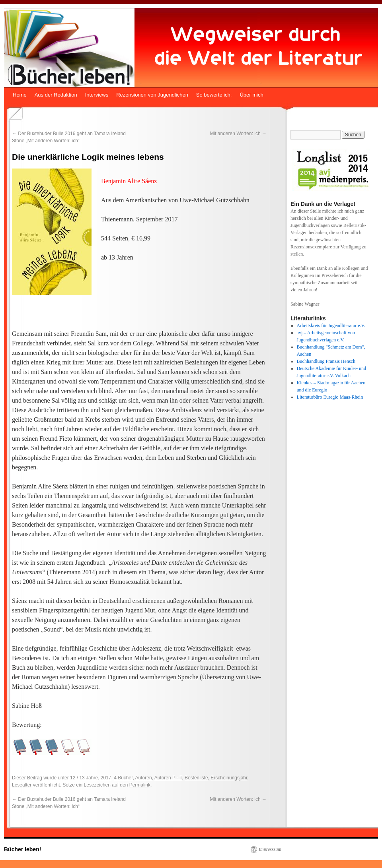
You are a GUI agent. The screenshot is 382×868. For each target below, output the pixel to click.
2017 (106, 778)
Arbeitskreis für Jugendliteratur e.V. (331, 325)
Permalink (140, 785)
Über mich (251, 95)
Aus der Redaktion (56, 95)
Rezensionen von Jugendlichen (152, 95)
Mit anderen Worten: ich (238, 134)
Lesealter (22, 785)
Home (20, 95)
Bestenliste (196, 778)
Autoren (144, 778)
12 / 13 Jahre (84, 778)
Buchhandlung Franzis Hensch (326, 361)
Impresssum (270, 849)
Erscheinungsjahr (229, 778)
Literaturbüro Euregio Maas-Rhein (330, 397)
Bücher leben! (22, 849)
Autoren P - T (168, 778)
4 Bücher (123, 778)
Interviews (97, 95)
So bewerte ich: (214, 95)
